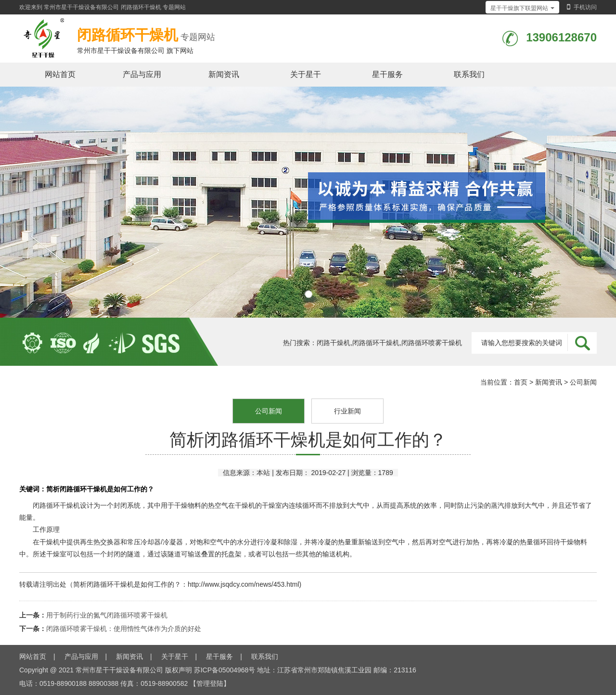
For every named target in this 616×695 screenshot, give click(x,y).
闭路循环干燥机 (141, 7)
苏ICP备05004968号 (225, 670)
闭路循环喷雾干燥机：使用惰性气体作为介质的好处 (124, 629)
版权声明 (179, 670)
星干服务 (387, 74)
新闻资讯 (224, 74)
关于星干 (306, 74)
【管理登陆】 (210, 683)
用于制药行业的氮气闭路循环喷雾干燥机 (107, 615)
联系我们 (469, 74)
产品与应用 (142, 74)
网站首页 (60, 74)
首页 (521, 382)
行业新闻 (347, 411)
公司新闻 (583, 382)
